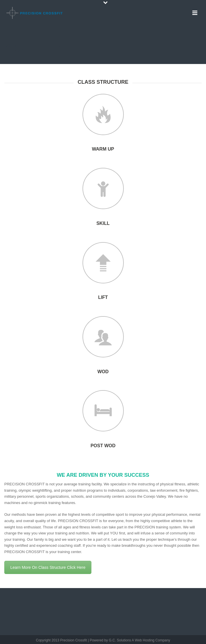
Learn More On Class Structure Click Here (48, 567)
